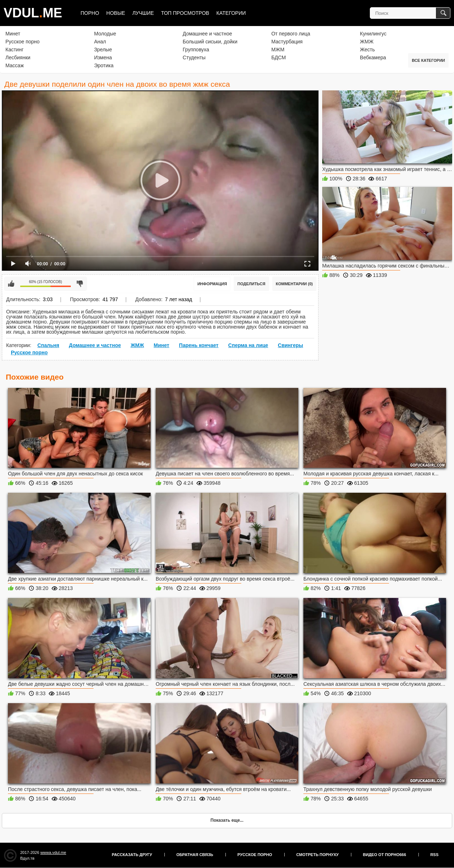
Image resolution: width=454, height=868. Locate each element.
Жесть (367, 50)
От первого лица (291, 34)
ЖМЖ (367, 42)
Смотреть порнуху (317, 855)
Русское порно (23, 42)
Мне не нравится (80, 284)
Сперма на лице (248, 345)
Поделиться (251, 284)
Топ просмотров (185, 13)
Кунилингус (373, 34)
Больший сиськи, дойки (210, 42)
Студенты (194, 57)
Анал (100, 42)
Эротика (104, 65)
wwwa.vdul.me (53, 852)
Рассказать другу (132, 855)
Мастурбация (287, 42)
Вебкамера (373, 57)
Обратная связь (195, 855)
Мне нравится (11, 284)
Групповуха (196, 50)
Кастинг (14, 50)
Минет (13, 34)
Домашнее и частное (207, 34)
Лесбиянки (18, 57)
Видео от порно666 (385, 855)
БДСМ (278, 57)
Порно (90, 13)
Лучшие (143, 13)
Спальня (48, 345)
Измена (103, 57)
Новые (116, 13)
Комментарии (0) (295, 284)
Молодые (105, 34)
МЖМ (278, 50)
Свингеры (290, 345)
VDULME (33, 13)
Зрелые (103, 50)
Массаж (15, 65)
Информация (212, 284)
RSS (434, 855)
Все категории (428, 60)
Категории (231, 13)
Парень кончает (199, 345)
